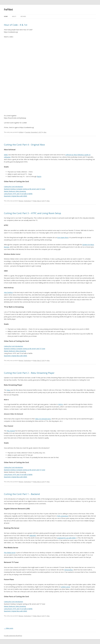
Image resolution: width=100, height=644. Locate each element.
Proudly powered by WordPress (13, 636)
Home (6, 16)
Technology (27, 201)
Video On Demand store (43, 419)
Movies (21, 201)
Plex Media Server (10, 553)
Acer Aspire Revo (63, 237)
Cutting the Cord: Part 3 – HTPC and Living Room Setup (32, 213)
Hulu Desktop (8, 292)
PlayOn (39, 176)
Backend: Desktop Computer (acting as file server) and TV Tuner (25, 189)
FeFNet (8, 9)
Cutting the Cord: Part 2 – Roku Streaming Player (29, 373)
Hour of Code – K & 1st (16, 25)
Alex (45, 132)
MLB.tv (61, 404)
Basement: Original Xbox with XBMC (16, 196)
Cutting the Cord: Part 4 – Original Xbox (24, 145)
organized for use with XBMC (67, 538)
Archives (23, 16)
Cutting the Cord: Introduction (13, 187)
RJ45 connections (63, 516)
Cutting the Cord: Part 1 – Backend (22, 494)
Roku (8, 390)
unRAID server (66, 587)
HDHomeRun (68, 570)
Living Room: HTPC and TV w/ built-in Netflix (18, 194)
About (14, 16)
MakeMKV (33, 535)
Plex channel (11, 431)
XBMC (6, 155)
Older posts (9, 628)
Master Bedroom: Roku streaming (15, 191)
